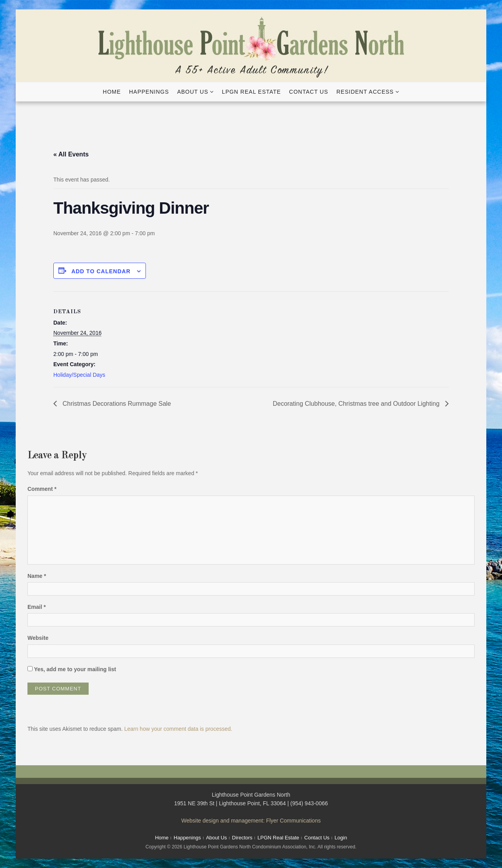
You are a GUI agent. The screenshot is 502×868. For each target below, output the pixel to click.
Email (37, 607)
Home (112, 92)
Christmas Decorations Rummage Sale (116, 404)
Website (38, 638)
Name (37, 576)
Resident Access (365, 92)
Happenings (149, 92)
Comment (42, 489)
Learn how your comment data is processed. (178, 729)
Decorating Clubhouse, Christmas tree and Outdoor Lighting (357, 404)
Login (341, 838)
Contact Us (309, 92)
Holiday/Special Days (79, 375)
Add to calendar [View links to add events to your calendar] (101, 271)
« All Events (71, 154)
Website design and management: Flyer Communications (251, 821)
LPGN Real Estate (251, 92)
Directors (242, 838)
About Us (193, 92)
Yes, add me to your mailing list (72, 669)
